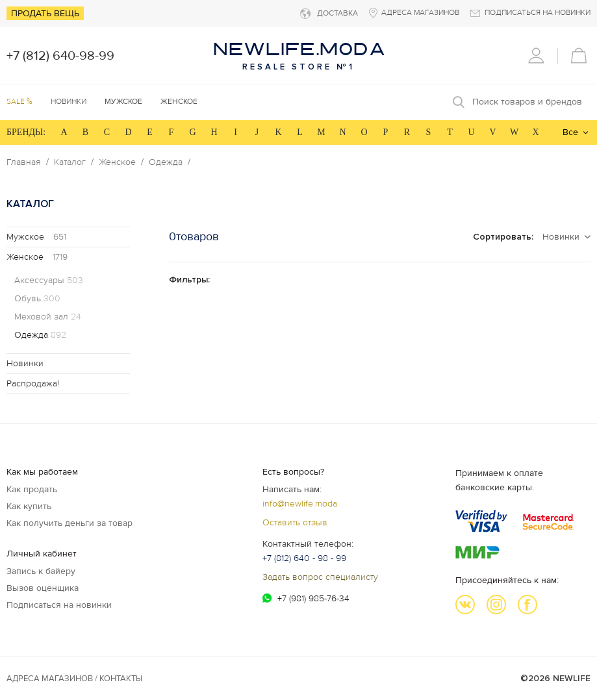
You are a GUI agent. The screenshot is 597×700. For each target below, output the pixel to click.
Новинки (69, 102)
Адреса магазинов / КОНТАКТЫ (74, 679)
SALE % (19, 102)
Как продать (32, 489)
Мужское (36, 237)
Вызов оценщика (43, 588)
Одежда (166, 162)
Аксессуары (49, 281)
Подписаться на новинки (59, 605)
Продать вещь (45, 13)
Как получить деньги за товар (70, 523)
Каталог (70, 162)
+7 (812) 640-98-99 (60, 56)
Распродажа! (33, 383)
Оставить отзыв (295, 522)
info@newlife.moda (300, 504)
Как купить (29, 506)
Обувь (37, 299)
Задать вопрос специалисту (320, 577)
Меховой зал (48, 317)
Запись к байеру (41, 571)
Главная (24, 162)
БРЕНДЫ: (26, 132)
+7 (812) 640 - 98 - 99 (304, 558)
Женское (117, 162)
